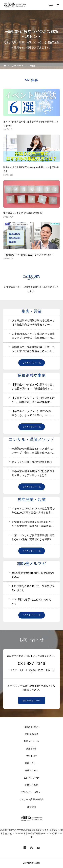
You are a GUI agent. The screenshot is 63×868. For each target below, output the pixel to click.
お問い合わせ (32, 785)
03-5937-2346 (32, 663)
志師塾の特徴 (32, 734)
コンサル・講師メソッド (32, 439)
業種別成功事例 (32, 375)
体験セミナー (32, 763)
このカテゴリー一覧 (32, 363)
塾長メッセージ (32, 741)
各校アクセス (32, 770)
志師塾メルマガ (32, 564)
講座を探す (32, 749)
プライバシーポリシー (32, 792)
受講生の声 (32, 756)
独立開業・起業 (32, 500)
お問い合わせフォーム (32, 700)
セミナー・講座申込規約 (32, 799)
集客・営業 (32, 311)
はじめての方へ (32, 727)
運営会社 (32, 807)
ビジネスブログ (32, 778)
